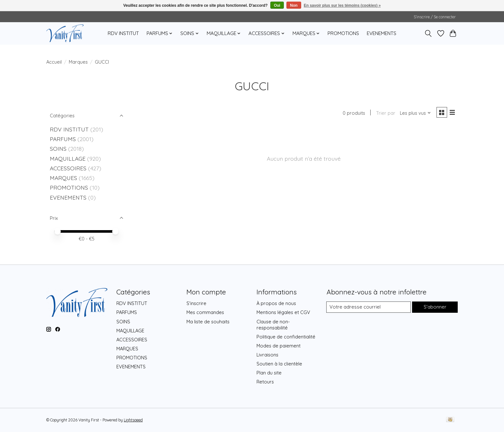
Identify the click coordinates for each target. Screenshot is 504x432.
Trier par (385, 113)
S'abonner (434, 307)
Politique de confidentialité (286, 337)
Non (294, 5)
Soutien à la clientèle (279, 364)
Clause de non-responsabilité (273, 325)
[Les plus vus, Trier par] (415, 113)
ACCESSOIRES (68, 168)
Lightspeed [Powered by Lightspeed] (133, 420)
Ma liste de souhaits (208, 322)
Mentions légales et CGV (283, 312)
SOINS (58, 148)
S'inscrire (196, 303)
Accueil (54, 62)
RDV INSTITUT (123, 33)
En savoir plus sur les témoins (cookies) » (342, 5)
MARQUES (63, 178)
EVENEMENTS (382, 33)
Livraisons (267, 355)
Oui (277, 5)
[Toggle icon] (428, 33)
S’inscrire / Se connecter (435, 17)
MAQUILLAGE (68, 158)
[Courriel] (368, 307)
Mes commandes (205, 312)
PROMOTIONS (343, 33)
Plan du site (269, 373)
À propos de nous (276, 303)
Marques (78, 62)
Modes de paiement (279, 346)
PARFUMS (63, 139)
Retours (265, 382)
